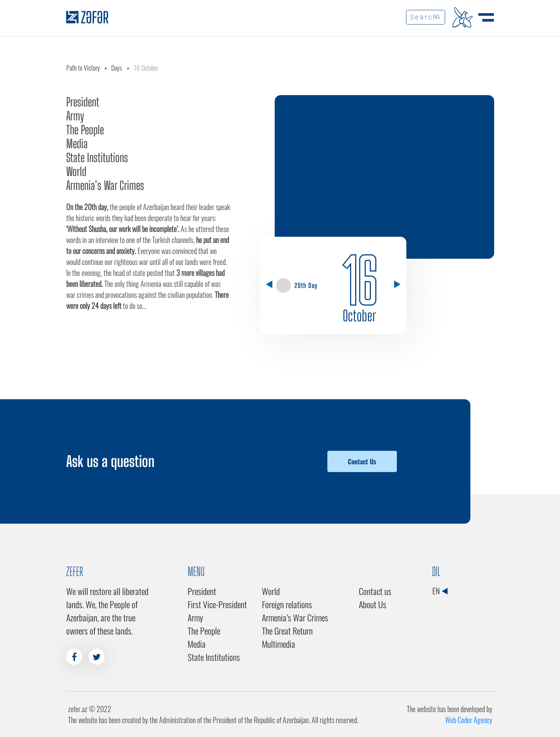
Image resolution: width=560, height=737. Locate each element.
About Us (373, 604)
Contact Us (362, 461)
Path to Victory (83, 68)
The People (85, 130)
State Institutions (97, 158)
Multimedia (279, 644)
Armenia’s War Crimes (105, 186)
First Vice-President (217, 604)
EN (440, 591)
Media (77, 144)
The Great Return (287, 631)
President (83, 102)
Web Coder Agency (469, 720)
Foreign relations (287, 604)
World (76, 172)
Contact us (375, 591)
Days (117, 68)
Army (75, 116)
